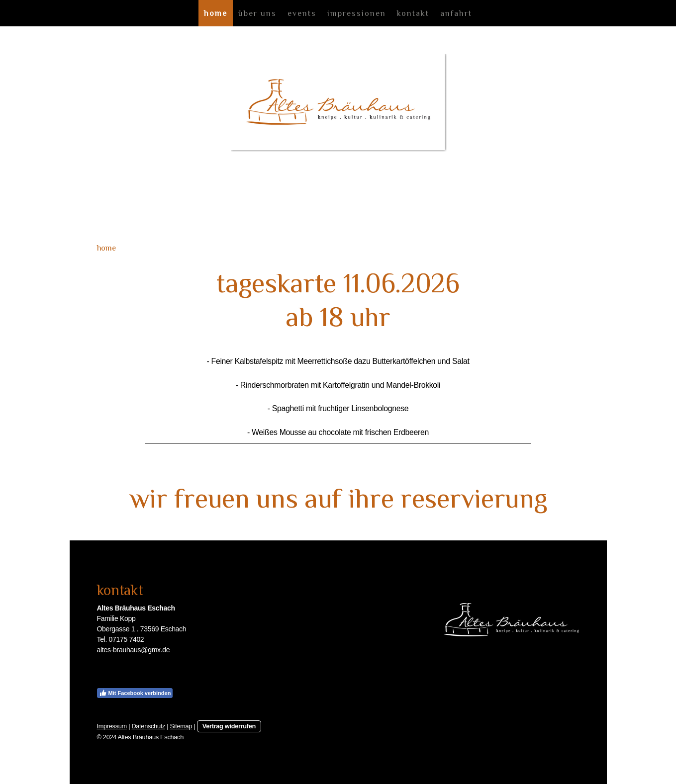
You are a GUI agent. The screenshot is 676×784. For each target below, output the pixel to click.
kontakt (413, 13)
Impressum (112, 726)
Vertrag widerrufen (229, 726)
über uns (257, 13)
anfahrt (456, 13)
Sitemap (181, 726)
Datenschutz (148, 726)
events (302, 13)
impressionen (357, 13)
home (216, 13)
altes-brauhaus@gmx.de (134, 650)
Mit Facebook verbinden (135, 693)
